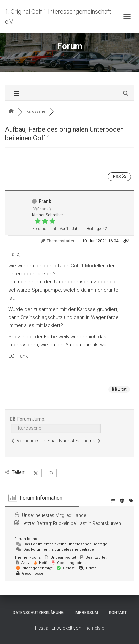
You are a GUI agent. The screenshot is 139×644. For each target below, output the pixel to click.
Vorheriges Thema (34, 441)
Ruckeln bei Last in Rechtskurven (87, 523)
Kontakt (118, 613)
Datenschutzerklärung (38, 613)
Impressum (86, 613)
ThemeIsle (93, 628)
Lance (80, 515)
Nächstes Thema (80, 441)
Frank (45, 201)
